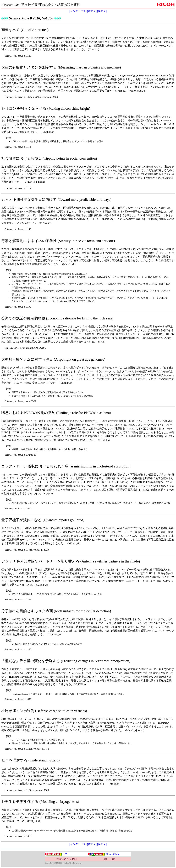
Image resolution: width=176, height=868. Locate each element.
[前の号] (92, 11)
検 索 (109, 859)
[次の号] (102, 11)
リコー (58, 854)
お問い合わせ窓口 (67, 859)
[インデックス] (78, 11)
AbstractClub (103, 854)
